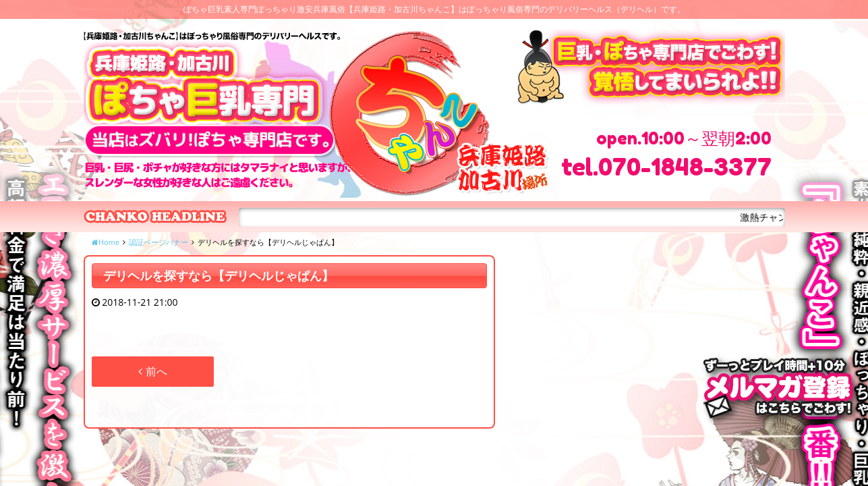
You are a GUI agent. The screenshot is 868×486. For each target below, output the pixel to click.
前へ (152, 371)
